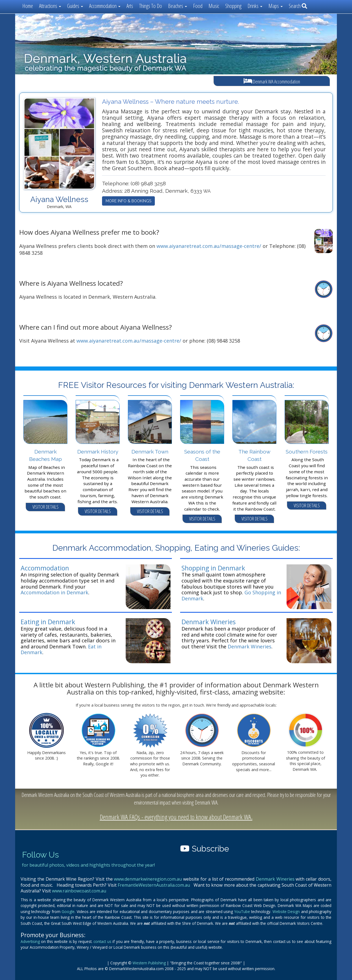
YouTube (242, 912)
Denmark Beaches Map (46, 455)
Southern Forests (307, 452)
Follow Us (40, 855)
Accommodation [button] (105, 6)
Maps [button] (276, 6)
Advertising (30, 941)
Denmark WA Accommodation (272, 81)
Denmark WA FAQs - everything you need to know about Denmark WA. (176, 817)
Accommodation (45, 568)
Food (198, 6)
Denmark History (98, 452)
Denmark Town (150, 452)
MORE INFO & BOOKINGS (128, 201)
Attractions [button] (50, 6)
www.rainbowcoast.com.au (79, 891)
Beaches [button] (178, 6)
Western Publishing (149, 963)
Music (214, 6)
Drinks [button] (255, 6)
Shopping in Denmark (213, 568)
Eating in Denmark (48, 622)
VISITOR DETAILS (46, 507)
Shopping (233, 6)
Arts (130, 6)
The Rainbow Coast (254, 455)
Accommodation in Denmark (54, 592)
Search (298, 6)
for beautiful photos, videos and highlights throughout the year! (88, 865)
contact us (102, 941)
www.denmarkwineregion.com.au (148, 879)
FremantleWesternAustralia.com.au (154, 885)
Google (68, 912)
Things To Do (151, 6)
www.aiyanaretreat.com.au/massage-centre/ (209, 246)
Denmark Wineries (209, 622)
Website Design (286, 912)
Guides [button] (75, 6)
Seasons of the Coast (202, 455)
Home (28, 6)
